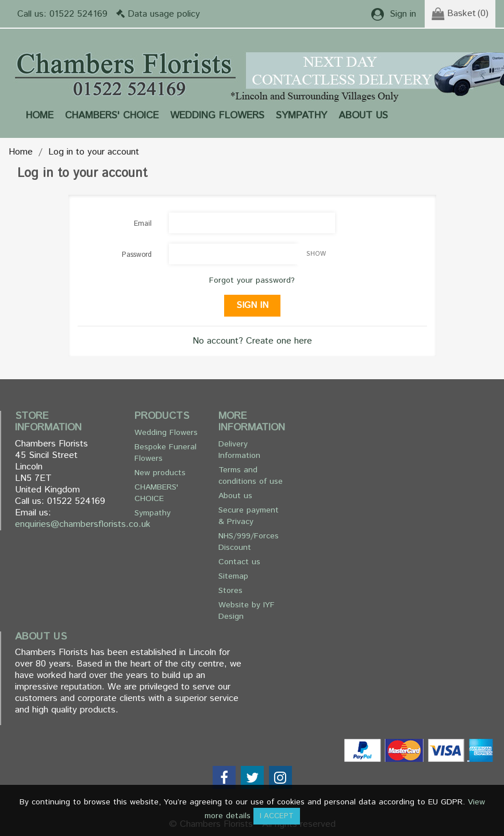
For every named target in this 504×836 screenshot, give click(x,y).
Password (137, 255)
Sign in (252, 305)
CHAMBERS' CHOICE (112, 115)
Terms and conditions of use (251, 476)
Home (40, 115)
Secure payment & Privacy (249, 516)
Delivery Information (239, 450)
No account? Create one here (252, 341)
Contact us (239, 562)
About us (363, 115)
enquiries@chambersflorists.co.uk (83, 524)
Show (316, 254)
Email (143, 224)
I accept (277, 816)
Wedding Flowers (217, 115)
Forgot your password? (252, 280)
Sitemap (233, 576)
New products (160, 473)
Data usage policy (164, 14)
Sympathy (301, 115)
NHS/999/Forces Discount (249, 542)
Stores (230, 591)
